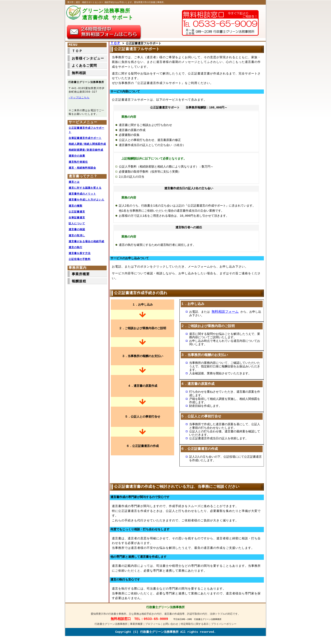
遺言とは (74, 185)
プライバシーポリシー (224, 630)
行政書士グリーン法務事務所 (111, 630)
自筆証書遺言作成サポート (85, 141)
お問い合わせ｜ (172, 630)
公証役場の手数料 (80, 262)
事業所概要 (81, 277)
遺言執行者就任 (78, 165)
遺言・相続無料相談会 (82, 171)
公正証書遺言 (77, 215)
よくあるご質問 (84, 67)
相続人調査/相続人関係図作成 (87, 147)
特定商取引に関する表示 (195, 630)
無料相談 (79, 74)
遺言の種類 (75, 209)
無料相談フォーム (225, 314)
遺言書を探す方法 (80, 256)
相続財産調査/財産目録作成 (86, 153)
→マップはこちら (79, 99)
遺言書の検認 (77, 232)
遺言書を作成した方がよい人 (86, 203)
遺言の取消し (77, 239)
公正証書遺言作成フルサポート (86, 133)
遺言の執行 (75, 250)
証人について (77, 227)
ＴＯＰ (115, 45)
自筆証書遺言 (77, 221)
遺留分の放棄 (77, 159)
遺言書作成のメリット (82, 197)
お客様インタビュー (88, 60)
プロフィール (153, 630)
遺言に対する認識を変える (85, 191)
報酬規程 (79, 284)
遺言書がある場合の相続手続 (86, 244)
